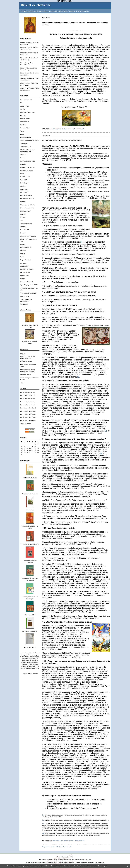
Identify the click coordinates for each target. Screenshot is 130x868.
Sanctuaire (24, 125)
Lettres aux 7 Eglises (30, 615)
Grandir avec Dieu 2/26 (27, 199)
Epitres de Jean (25, 106)
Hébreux (23, 202)
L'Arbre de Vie (30, 510)
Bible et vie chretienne (36, 5)
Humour (23, 353)
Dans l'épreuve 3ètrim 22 (28, 161)
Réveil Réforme (25, 122)
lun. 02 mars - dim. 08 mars (28, 421)
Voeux (22, 131)
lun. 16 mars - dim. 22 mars (28, 414)
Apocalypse (24, 144)
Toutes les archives (26, 424)
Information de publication (28, 205)
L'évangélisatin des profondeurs (30, 544)
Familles (23, 186)
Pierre (22, 257)
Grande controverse (26, 195)
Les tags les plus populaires (83, 860)
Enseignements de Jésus (28, 167)
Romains (23, 279)
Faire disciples (25, 183)
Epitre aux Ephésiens (27, 170)
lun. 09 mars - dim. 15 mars (28, 417)
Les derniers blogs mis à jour (48, 860)
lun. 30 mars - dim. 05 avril (28, 408)
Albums (23, 383)
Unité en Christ (25, 296)
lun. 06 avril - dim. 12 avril (28, 405)
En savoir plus (102, 866)
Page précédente (48, 847)
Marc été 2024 (25, 230)
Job (22, 220)
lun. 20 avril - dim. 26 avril (28, 399)
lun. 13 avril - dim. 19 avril (28, 402)
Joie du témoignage (26, 224)
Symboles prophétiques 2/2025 (29, 285)
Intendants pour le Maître (28, 208)
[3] (106, 431)
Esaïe (22, 174)
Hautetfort (70, 857)
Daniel (22, 158)
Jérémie (23, 217)
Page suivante (67, 847)
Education (23, 164)
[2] (78, 377)
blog (102, 862)
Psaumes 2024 (25, 266)
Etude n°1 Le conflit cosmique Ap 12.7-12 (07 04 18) (62, 140)
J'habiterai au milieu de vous (30, 494)
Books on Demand (26, 375)
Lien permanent (69, 129)
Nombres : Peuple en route (28, 112)
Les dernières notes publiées (65, 860)
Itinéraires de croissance (30, 478)
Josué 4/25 (24, 227)
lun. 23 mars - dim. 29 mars (28, 411)
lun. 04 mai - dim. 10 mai (28, 392)
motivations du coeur (26, 247)
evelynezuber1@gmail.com (30, 674)
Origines (23, 115)
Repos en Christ (25, 272)
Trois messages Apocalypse (28, 293)
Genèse (23, 109)
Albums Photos (26, 310)
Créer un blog (61, 857)
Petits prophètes (25, 118)
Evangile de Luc (25, 177)
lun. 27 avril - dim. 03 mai (28, 396)
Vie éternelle (24, 304)
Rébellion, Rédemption (27, 269)
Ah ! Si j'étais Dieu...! (30, 647)
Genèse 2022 (24, 192)
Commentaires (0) (79, 129)
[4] (101, 453)
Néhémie (23, 251)
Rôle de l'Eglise (25, 276)
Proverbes (23, 263)
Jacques (23, 214)
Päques (23, 254)
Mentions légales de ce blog (50, 862)
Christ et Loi (24, 155)
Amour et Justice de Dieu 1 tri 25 (30, 140)
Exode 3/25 (24, 180)
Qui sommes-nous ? (26, 100)
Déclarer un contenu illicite (33, 862)
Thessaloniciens (25, 128)
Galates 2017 (24, 189)
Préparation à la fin (26, 260)
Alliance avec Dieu (26, 137)
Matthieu (23, 233)
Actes (22, 134)
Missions (23, 244)
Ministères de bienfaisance (28, 236)
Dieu (22, 103)
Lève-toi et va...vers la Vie (30, 631)
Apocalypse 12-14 (26, 147)
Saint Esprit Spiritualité (27, 282)
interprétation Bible (26, 211)
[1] (81, 242)
